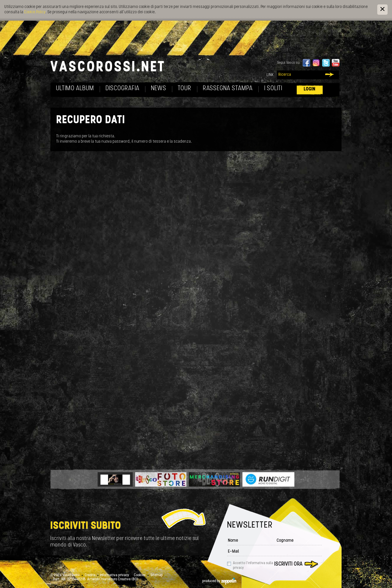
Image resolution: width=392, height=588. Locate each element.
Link (270, 75)
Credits (90, 575)
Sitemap (157, 575)
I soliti (273, 89)
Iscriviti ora (288, 564)
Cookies (140, 575)
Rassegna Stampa (228, 89)
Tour (185, 89)
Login (310, 89)
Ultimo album (75, 89)
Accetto (253, 566)
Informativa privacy (115, 575)
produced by (219, 581)
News (159, 89)
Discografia (123, 89)
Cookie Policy (35, 12)
